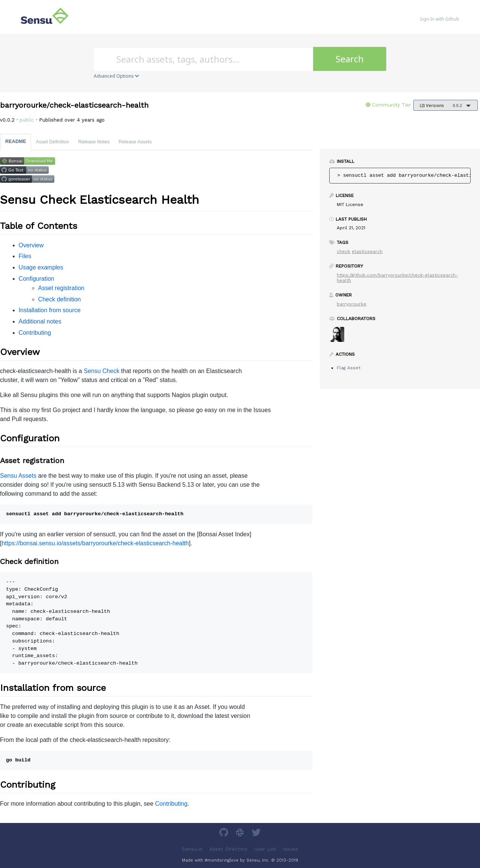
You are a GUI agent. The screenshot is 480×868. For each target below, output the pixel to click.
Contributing (35, 333)
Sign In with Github (439, 19)
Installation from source (50, 310)
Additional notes (40, 321)
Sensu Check (101, 371)
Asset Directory (228, 849)
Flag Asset (349, 368)
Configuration (37, 279)
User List (265, 849)
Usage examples (41, 267)
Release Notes (94, 142)
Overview (31, 245)
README (16, 141)
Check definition (60, 299)
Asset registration (61, 288)
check (343, 251)
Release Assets (135, 142)
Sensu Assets (18, 476)
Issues (290, 849)
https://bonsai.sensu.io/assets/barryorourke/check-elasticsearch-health (95, 543)
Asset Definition (52, 142)
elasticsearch (367, 251)
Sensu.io (192, 849)
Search (350, 59)
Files (25, 256)
